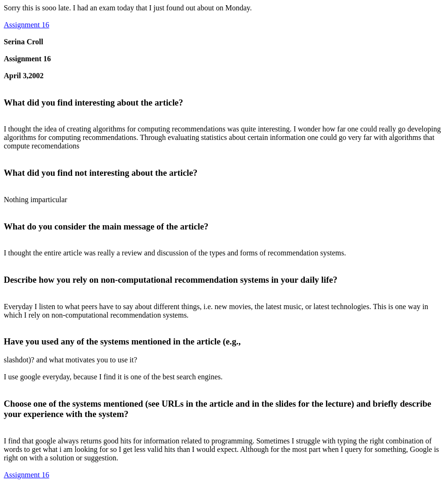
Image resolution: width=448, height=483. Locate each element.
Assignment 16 (26, 25)
